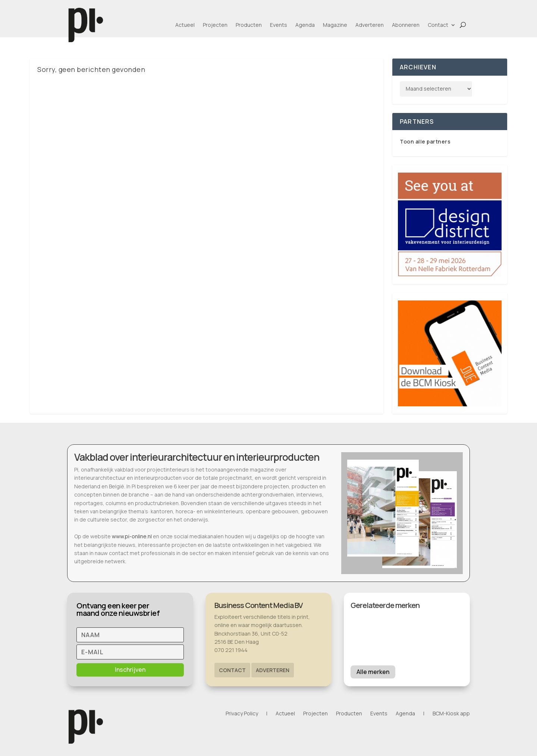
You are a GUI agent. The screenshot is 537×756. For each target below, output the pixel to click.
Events (279, 25)
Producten (249, 25)
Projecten (215, 25)
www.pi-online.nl (132, 536)
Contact (438, 25)
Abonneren (406, 25)
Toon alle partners (425, 141)
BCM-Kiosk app (451, 714)
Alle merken (373, 672)
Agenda (305, 25)
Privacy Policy (242, 714)
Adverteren (370, 25)
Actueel (185, 25)
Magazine (335, 25)
